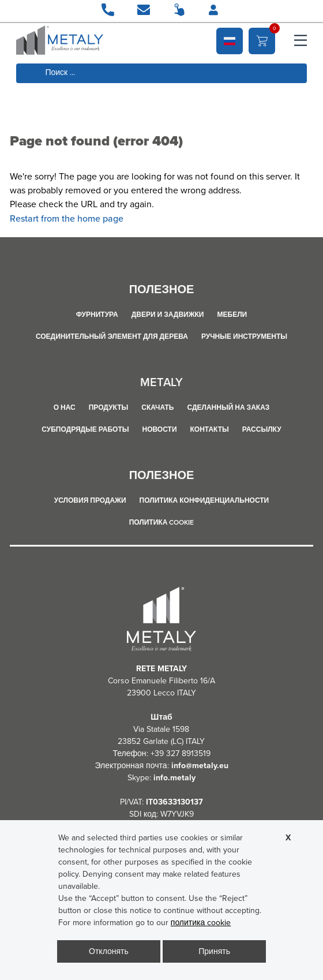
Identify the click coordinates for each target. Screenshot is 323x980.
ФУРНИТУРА (97, 315)
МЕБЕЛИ (232, 315)
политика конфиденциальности (204, 500)
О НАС (65, 407)
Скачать (157, 407)
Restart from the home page (67, 218)
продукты (109, 407)
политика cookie (162, 522)
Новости (160, 429)
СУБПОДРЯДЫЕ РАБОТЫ (85, 429)
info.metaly (174, 778)
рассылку (262, 429)
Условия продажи (90, 500)
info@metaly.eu (200, 766)
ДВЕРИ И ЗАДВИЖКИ (168, 315)
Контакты (210, 429)
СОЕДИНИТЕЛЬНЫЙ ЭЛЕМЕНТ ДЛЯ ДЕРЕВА (112, 336)
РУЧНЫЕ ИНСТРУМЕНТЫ (244, 336)
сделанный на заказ (228, 407)
